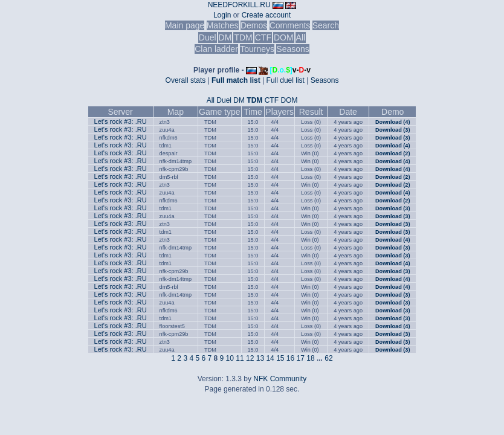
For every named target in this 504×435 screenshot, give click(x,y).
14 (270, 358)
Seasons (292, 49)
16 (290, 358)
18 (310, 358)
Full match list (236, 80)
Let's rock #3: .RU (121, 121)
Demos (254, 25)
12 (250, 358)
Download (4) (393, 122)
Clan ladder (216, 49)
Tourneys (257, 49)
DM (225, 37)
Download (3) (393, 130)
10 (230, 358)
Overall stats (186, 80)
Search (326, 25)
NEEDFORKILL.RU (239, 5)
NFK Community (280, 379)
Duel (208, 37)
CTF (263, 37)
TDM (243, 37)
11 (240, 358)
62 (328, 358)
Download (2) (393, 153)
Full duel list (286, 80)
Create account (266, 15)
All (301, 37)
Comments (290, 25)
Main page (185, 25)
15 (280, 358)
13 (260, 358)
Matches (223, 25)
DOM (284, 37)
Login (222, 15)
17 (301, 358)
